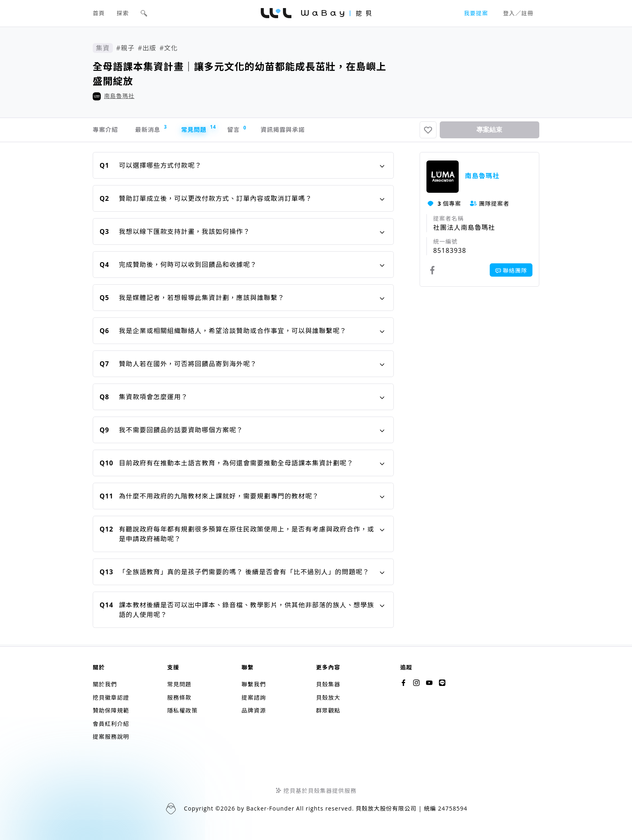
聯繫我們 (254, 685)
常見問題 (212, 130)
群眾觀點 (328, 711)
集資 (103, 48)
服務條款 (179, 697)
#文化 (169, 48)
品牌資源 (254, 711)
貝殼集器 (328, 685)
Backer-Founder (270, 809)
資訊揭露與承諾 (309, 131)
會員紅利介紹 (111, 724)
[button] (144, 13)
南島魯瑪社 (119, 96)
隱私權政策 (183, 711)
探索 (123, 13)
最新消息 (158, 130)
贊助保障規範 (111, 711)
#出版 (147, 48)
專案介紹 (106, 131)
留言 (256, 131)
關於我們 (105, 685)
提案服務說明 (111, 737)
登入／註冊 (518, 13)
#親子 (125, 48)
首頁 (99, 13)
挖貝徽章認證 (111, 697)
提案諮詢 (254, 697)
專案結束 (489, 131)
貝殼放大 (328, 697)
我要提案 (476, 13)
